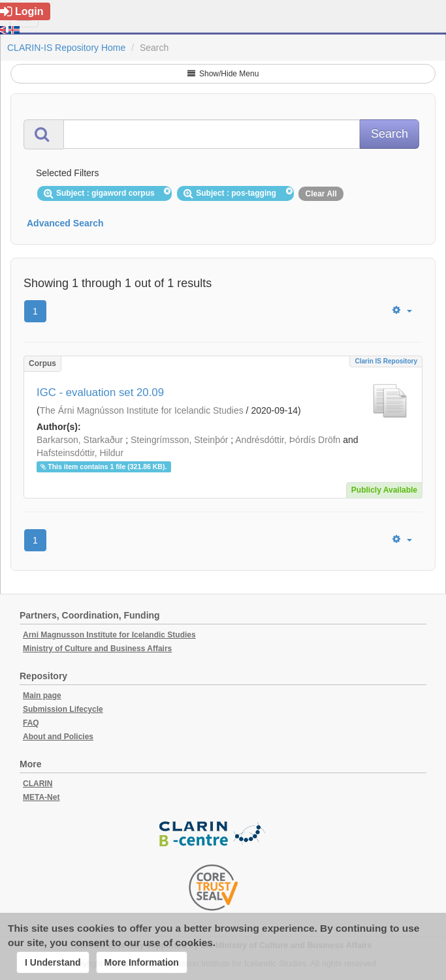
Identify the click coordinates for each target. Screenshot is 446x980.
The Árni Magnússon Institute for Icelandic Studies (142, 410)
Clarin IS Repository (386, 361)
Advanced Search (65, 223)
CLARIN (38, 784)
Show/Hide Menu (223, 74)
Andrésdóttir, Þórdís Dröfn (288, 440)
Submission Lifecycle (63, 709)
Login (22, 11)
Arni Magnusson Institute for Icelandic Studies (109, 635)
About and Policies (58, 737)
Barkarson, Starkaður (80, 440)
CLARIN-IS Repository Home (66, 48)
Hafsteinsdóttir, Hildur (80, 453)
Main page (42, 696)
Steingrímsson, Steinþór (179, 440)
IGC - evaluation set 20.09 (100, 392)
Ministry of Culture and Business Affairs (97, 649)
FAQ (31, 723)
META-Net (41, 797)
